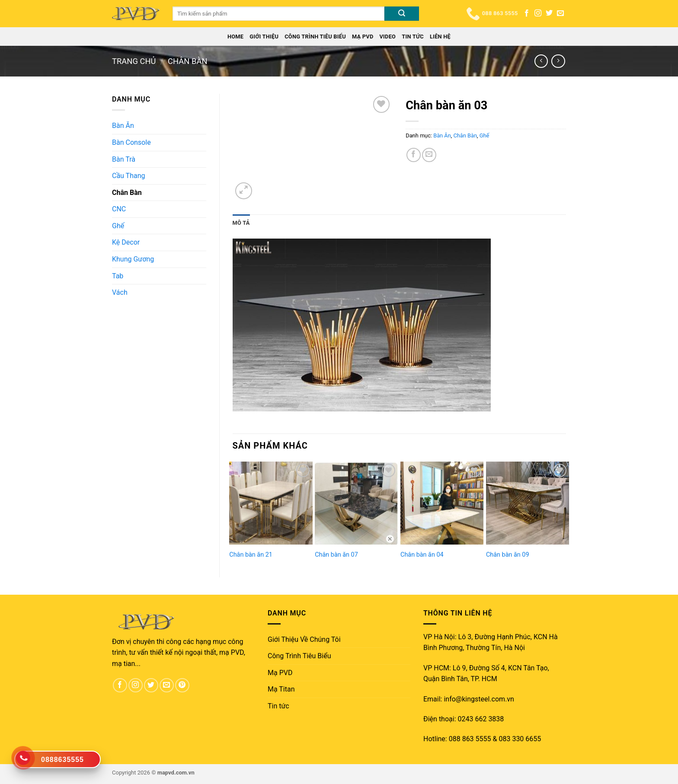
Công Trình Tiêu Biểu (315, 37)
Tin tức (413, 37)
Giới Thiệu (264, 37)
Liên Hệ (440, 37)
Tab (118, 276)
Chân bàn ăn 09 (508, 555)
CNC (119, 209)
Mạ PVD (363, 37)
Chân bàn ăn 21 (251, 555)
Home (235, 37)
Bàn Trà (124, 159)
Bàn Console (131, 142)
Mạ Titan (281, 689)
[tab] (241, 223)
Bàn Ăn (123, 126)
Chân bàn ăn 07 (336, 555)
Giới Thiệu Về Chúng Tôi (304, 639)
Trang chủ (134, 61)
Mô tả (241, 223)
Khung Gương (133, 259)
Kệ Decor (126, 242)
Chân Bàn (188, 61)
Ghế (118, 226)
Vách (120, 292)
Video (387, 37)
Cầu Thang (128, 176)
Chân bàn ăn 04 (422, 555)
